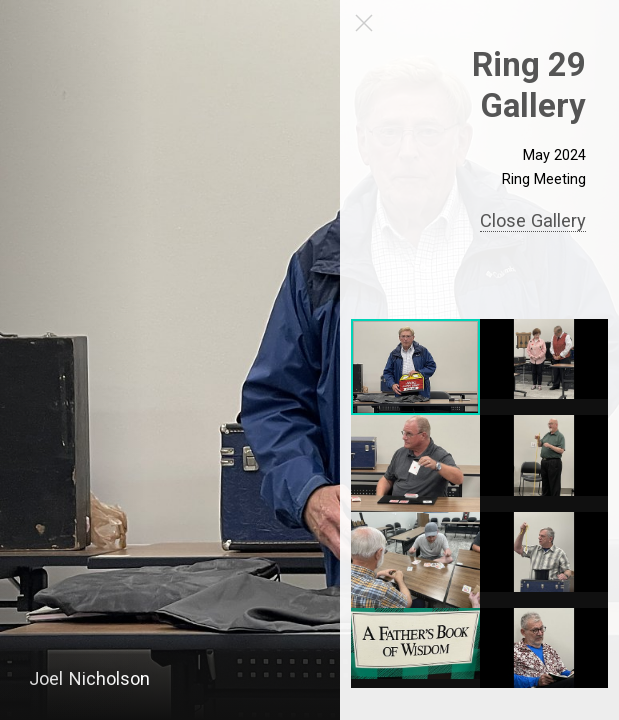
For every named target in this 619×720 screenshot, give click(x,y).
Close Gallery (533, 220)
